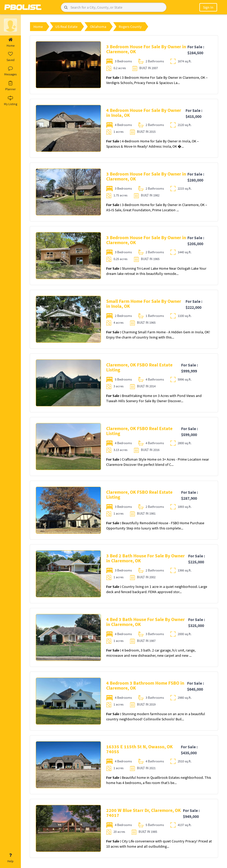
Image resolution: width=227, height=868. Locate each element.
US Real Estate (66, 27)
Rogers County (130, 27)
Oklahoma (98, 27)
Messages (10, 71)
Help (10, 858)
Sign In (208, 7)
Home (10, 43)
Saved (10, 57)
